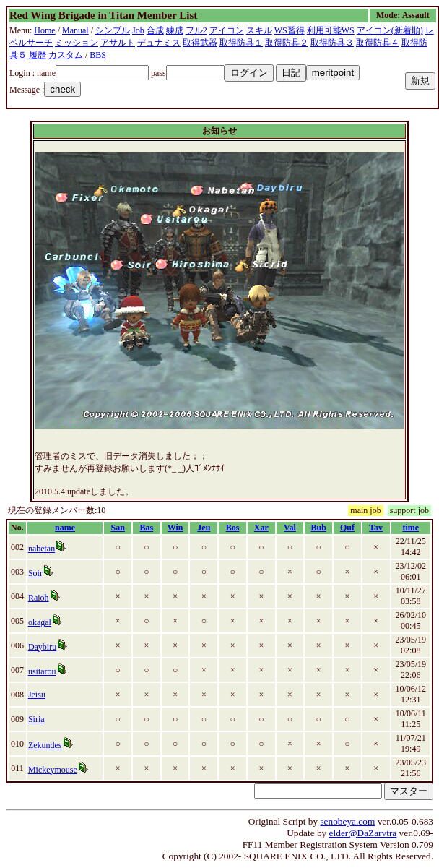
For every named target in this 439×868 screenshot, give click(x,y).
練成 (175, 30)
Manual (75, 30)
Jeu (204, 528)
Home (44, 30)
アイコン (227, 30)
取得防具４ (378, 43)
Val (290, 528)
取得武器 (200, 43)
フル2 (196, 30)
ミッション (77, 43)
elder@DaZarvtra (363, 833)
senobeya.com (347, 821)
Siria (36, 719)
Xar (261, 528)
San (117, 528)
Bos (233, 528)
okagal (40, 622)
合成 (155, 30)
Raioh (39, 598)
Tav (376, 528)
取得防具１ (241, 43)
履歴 (38, 55)
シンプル (113, 30)
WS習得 (290, 30)
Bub (319, 528)
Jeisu (37, 695)
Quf (347, 528)
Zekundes (45, 745)
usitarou (42, 671)
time (410, 528)
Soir (35, 573)
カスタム (66, 55)
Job (138, 30)
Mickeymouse (53, 770)
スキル (259, 30)
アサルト (118, 43)
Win (175, 528)
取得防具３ (332, 43)
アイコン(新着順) (390, 30)
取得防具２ (287, 43)
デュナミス (159, 43)
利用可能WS (331, 30)
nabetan (42, 549)
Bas (147, 528)
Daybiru (42, 647)
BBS (98, 55)
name (65, 528)
